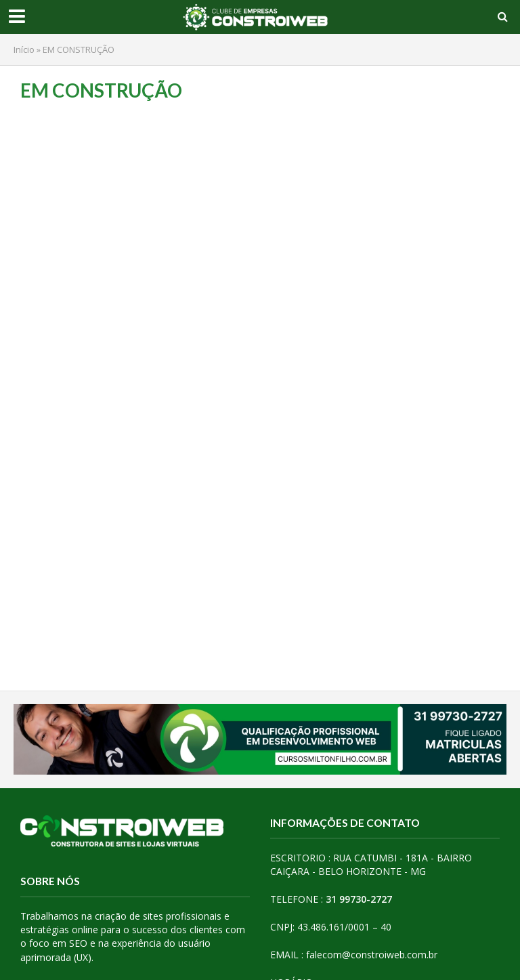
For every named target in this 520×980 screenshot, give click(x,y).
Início (24, 49)
